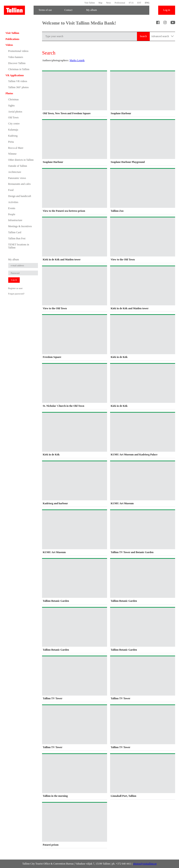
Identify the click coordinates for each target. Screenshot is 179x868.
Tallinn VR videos (18, 81)
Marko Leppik (77, 60)
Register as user (15, 288)
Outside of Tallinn (18, 166)
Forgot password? (16, 294)
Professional (120, 3)
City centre (14, 124)
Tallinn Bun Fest (17, 238)
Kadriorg (13, 136)
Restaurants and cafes (20, 184)
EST (139, 3)
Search (143, 36)
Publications (12, 39)
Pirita (11, 142)
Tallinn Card (15, 232)
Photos (9, 93)
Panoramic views (17, 178)
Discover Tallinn (17, 63)
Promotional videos (18, 51)
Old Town (13, 117)
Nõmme (12, 154)
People (12, 214)
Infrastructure (15, 220)
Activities (13, 202)
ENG (147, 3)
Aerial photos (15, 112)
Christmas (14, 99)
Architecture (15, 172)
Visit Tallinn (89, 3)
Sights (11, 106)
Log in (167, 10)
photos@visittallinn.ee (145, 864)
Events (12, 208)
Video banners (16, 57)
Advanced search (162, 36)
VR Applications (15, 75)
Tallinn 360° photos (19, 87)
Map (101, 3)
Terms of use (45, 10)
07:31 (131, 3)
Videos (9, 45)
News (109, 3)
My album (91, 10)
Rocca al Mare (16, 148)
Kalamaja (13, 130)
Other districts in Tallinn (21, 160)
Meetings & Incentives (20, 226)
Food (11, 190)
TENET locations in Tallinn (19, 246)
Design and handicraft (20, 196)
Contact (68, 10)
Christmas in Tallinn (19, 69)
